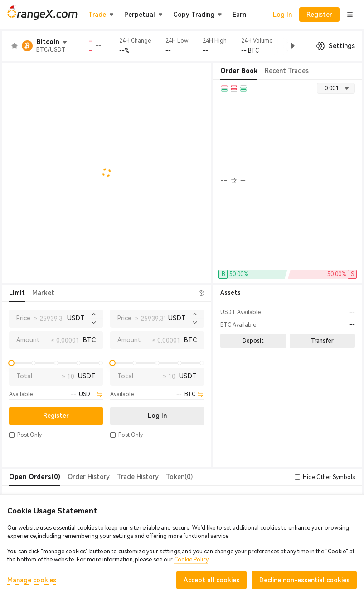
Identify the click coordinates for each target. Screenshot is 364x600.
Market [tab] (43, 293)
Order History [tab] (89, 477)
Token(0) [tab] (179, 477)
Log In (282, 15)
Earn (239, 15)
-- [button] (228, 181)
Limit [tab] (17, 293)
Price (23, 318)
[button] (286, 46)
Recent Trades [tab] (287, 71)
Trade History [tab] (138, 477)
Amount (28, 340)
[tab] (35, 477)
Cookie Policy (191, 560)
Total (24, 376)
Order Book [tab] (239, 71)
